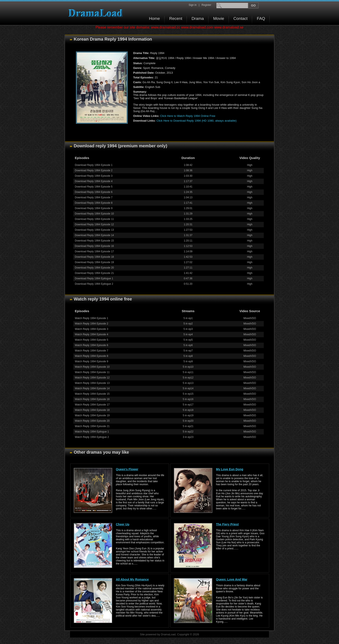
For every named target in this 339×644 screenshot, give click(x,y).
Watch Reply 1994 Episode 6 (91, 345)
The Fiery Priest (227, 524)
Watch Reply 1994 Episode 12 (92, 378)
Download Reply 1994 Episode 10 (94, 214)
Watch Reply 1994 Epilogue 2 (92, 437)
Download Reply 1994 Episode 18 (94, 257)
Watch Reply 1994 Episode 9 (91, 361)
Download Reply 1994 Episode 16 (94, 246)
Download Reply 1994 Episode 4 (94, 181)
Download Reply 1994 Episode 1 (94, 165)
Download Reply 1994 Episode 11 (94, 219)
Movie (219, 18)
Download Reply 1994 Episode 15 (94, 241)
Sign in (193, 5)
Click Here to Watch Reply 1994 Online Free (188, 116)
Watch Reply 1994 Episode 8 (91, 356)
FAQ (261, 18)
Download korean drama (97, 13)
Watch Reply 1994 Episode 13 (92, 383)
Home (154, 18)
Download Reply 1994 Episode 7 (94, 197)
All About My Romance (132, 579)
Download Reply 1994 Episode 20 (94, 268)
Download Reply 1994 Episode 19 (94, 262)
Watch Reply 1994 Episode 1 (91, 318)
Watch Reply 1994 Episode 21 (92, 426)
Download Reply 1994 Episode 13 (94, 230)
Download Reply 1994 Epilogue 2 (94, 284)
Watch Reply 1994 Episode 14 (92, 388)
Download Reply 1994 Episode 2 (94, 170)
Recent (176, 18)
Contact (241, 18)
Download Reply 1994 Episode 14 (94, 235)
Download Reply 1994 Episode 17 (94, 251)
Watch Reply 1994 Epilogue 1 (92, 432)
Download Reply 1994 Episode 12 (94, 224)
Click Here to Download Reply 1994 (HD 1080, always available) (197, 121)
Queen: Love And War (232, 579)
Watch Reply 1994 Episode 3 (91, 329)
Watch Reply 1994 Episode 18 (92, 410)
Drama (198, 18)
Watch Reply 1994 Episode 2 (91, 324)
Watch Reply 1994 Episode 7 (91, 351)
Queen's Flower (127, 469)
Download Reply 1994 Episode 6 (94, 192)
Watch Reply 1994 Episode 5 (91, 340)
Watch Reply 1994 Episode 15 (92, 394)
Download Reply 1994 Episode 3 (94, 176)
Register (206, 5)
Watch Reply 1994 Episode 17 (92, 405)
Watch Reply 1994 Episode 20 (92, 421)
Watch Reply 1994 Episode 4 (91, 334)
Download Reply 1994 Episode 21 (94, 273)
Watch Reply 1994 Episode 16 (92, 399)
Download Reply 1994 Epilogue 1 (94, 278)
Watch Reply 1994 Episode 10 (92, 367)
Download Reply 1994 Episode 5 (94, 187)
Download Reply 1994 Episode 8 (94, 203)
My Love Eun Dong (230, 469)
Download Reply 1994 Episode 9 (94, 208)
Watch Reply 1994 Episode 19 (92, 415)
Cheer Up (123, 524)
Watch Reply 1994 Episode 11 (92, 372)
